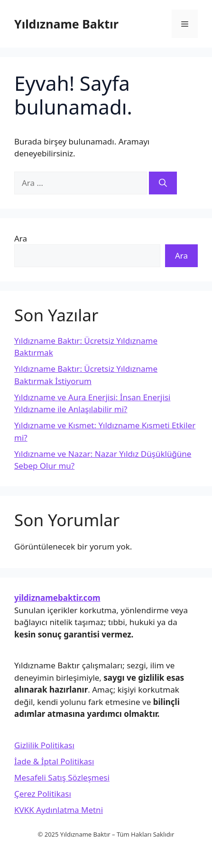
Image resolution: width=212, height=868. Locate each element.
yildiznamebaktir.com (57, 598)
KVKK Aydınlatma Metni (59, 810)
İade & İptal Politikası (54, 761)
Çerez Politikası (43, 794)
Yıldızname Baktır (66, 24)
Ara (21, 238)
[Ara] (163, 183)
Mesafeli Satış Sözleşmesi (62, 777)
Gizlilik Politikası (44, 745)
